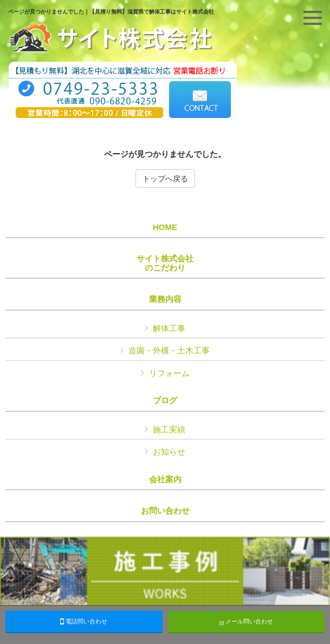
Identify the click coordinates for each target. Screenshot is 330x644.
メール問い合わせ (246, 622)
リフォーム (169, 373)
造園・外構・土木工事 (169, 350)
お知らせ (169, 452)
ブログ (165, 400)
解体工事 (169, 328)
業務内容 (165, 299)
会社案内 (165, 479)
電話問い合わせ (84, 621)
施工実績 (169, 429)
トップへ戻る (165, 179)
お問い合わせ (165, 511)
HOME (165, 227)
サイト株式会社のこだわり (165, 263)
